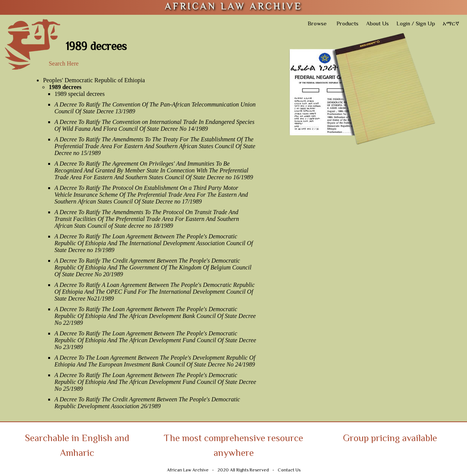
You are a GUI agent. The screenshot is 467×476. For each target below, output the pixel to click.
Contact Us (289, 471)
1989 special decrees (79, 94)
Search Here (64, 63)
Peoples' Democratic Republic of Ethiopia (94, 80)
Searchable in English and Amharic (77, 446)
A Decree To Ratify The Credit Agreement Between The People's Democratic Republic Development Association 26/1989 (147, 403)
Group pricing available (390, 439)
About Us (377, 24)
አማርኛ (451, 24)
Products (347, 24)
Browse (317, 24)
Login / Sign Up (416, 24)
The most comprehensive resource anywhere (233, 446)
